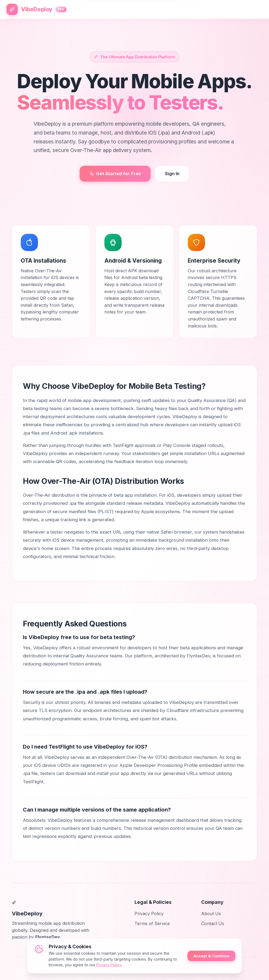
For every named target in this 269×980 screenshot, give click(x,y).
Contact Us (213, 924)
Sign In (172, 174)
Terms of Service (152, 924)
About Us (211, 914)
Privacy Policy (149, 914)
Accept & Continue (211, 956)
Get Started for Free (115, 174)
